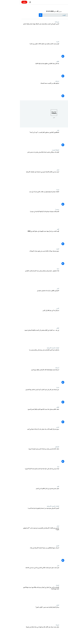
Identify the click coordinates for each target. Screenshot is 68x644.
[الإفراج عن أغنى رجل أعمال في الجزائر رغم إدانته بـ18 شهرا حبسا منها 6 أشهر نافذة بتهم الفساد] (20, 595)
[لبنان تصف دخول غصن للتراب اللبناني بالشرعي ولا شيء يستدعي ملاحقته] (20, 575)
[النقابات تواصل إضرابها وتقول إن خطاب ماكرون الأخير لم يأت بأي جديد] (20, 199)
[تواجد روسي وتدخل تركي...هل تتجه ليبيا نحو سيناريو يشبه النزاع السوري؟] (20, 476)
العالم (38, 61)
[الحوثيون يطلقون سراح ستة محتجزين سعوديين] (20, 298)
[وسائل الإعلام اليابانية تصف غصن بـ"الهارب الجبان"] (20, 614)
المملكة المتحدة (36, 150)
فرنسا (38, 190)
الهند (38, 229)
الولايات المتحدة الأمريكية (33, 348)
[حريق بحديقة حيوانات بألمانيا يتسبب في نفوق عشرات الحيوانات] (20, 258)
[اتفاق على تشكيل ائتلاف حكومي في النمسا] (20, 51)
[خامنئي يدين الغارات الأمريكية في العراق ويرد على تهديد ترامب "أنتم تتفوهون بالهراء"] (20, 535)
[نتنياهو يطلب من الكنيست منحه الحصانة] (20, 90)
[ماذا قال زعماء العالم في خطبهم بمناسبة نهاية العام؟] (20, 71)
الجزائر (38, 585)
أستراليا (37, 368)
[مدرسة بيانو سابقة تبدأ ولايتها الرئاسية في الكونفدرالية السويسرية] (20, 219)
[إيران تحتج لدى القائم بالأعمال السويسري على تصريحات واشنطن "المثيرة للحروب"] (20, 179)
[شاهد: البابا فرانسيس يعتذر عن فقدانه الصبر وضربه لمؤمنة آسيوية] (20, 456)
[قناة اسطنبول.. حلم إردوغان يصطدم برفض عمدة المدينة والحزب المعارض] (20, 278)
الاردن (38, 308)
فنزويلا (37, 625)
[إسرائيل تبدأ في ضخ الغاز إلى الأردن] (20, 318)
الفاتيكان (37, 447)
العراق (38, 546)
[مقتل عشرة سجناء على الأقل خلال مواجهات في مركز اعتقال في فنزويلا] (20, 634)
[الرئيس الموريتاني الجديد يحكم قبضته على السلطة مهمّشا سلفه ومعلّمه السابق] (20, 31)
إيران (38, 170)
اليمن (38, 289)
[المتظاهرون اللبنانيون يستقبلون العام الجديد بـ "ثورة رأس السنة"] (20, 139)
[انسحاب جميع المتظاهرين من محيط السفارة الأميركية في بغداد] (20, 555)
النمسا (38, 42)
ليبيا (38, 467)
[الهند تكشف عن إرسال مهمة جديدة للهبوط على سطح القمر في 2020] (20, 238)
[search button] (21, 15)
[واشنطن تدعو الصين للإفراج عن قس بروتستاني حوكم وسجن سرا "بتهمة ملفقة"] (20, 357)
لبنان (38, 130)
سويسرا (37, 209)
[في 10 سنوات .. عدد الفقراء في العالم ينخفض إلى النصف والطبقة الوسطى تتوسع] (20, 337)
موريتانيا (37, 22)
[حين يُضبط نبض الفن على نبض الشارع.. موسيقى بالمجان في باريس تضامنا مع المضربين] (20, 397)
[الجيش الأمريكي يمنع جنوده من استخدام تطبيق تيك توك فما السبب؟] (20, 515)
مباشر (4, 2)
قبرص (38, 427)
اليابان (38, 605)
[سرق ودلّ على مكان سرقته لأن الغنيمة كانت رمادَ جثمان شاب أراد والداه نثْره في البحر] (20, 436)
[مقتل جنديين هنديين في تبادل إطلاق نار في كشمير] (20, 496)
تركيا (38, 269)
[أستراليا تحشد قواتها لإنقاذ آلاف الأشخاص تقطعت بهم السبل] (20, 377)
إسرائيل (37, 81)
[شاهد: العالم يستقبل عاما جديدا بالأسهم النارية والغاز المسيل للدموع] (20, 416)
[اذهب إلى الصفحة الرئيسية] (62, 2)
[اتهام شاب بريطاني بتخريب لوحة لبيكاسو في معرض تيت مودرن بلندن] (20, 159)
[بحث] (34, 15)
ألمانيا (38, 249)
